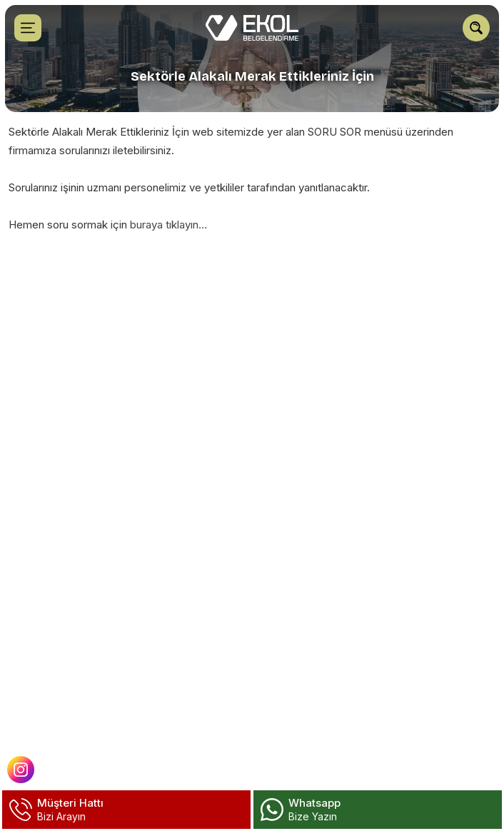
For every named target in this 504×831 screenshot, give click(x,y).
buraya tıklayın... (168, 225)
